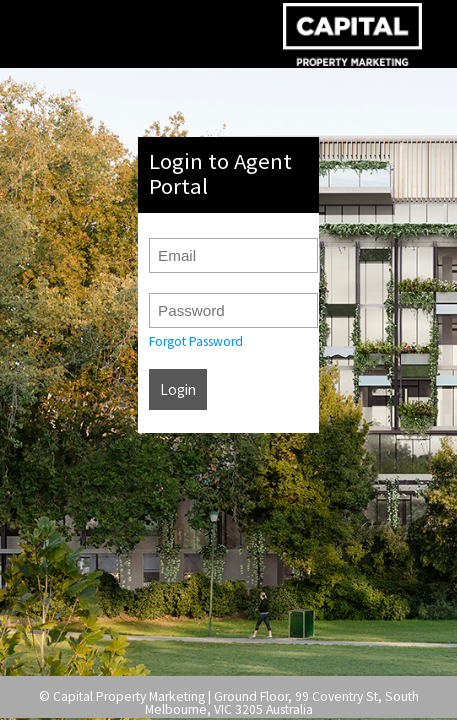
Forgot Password (196, 341)
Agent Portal (353, 34)
